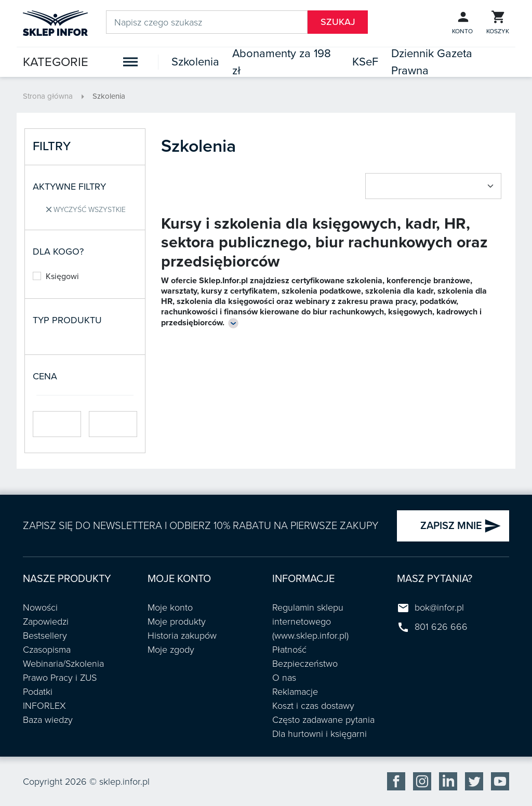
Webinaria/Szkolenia (63, 664)
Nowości (40, 607)
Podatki (38, 692)
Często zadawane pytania (323, 720)
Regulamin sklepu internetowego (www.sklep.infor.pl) (310, 622)
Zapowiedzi (46, 622)
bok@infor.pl (439, 607)
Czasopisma (47, 650)
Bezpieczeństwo (305, 664)
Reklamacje (295, 692)
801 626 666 (441, 627)
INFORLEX (44, 706)
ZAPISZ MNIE (461, 526)
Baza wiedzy (48, 720)
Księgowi (56, 276)
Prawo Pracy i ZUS (60, 678)
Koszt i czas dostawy (313, 706)
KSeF (365, 62)
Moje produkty (177, 622)
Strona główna (48, 96)
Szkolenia (195, 62)
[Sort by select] (433, 186)
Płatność (289, 650)
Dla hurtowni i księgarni (320, 734)
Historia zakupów (182, 636)
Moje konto (170, 607)
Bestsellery (45, 636)
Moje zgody (171, 650)
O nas (284, 678)
